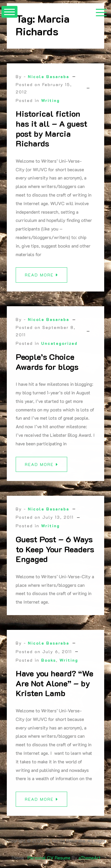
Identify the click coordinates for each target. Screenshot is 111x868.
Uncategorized (59, 346)
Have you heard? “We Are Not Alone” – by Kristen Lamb (54, 686)
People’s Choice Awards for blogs (47, 365)
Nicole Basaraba (49, 76)
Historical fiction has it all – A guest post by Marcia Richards (52, 128)
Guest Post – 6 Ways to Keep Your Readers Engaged (55, 552)
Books (49, 663)
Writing (50, 100)
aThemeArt (90, 858)
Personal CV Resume (49, 858)
